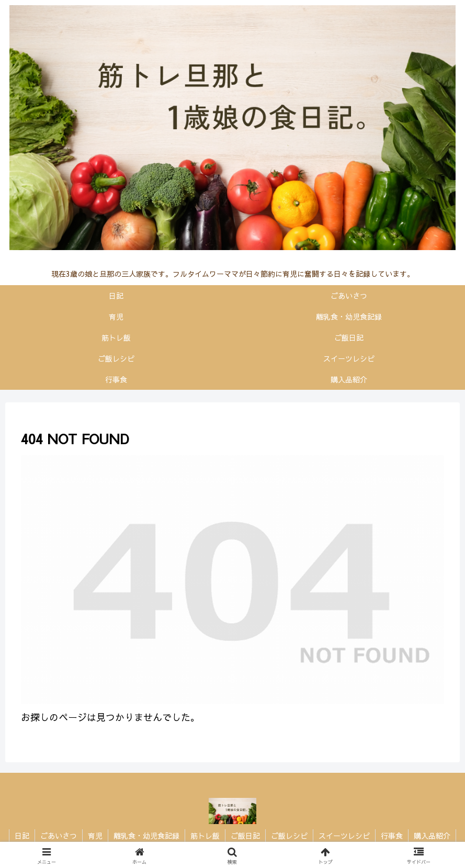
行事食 (392, 836)
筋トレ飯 (205, 836)
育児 (95, 836)
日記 (22, 836)
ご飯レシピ (289, 836)
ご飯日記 (245, 836)
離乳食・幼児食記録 (146, 836)
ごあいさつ (59, 836)
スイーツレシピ (344, 836)
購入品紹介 (432, 836)
